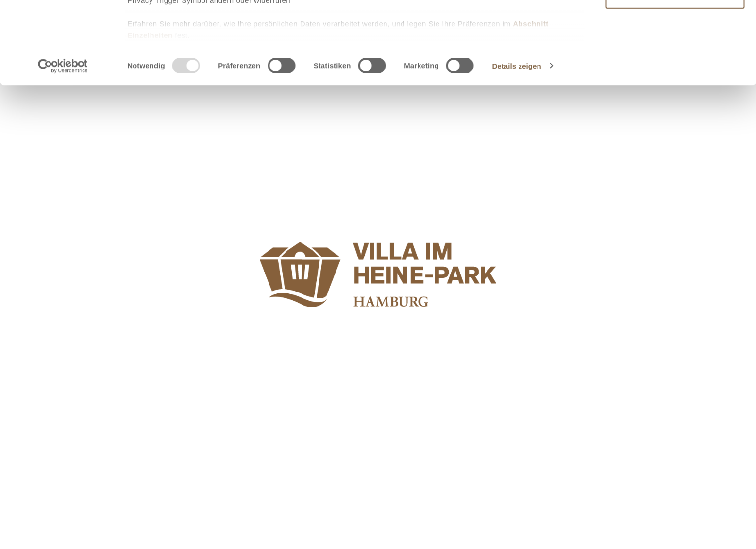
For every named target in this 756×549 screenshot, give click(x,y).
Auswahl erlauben (675, 51)
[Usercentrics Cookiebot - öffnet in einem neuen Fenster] (63, 148)
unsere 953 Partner (191, 35)
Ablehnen (675, 78)
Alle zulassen (675, 24)
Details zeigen (516, 147)
